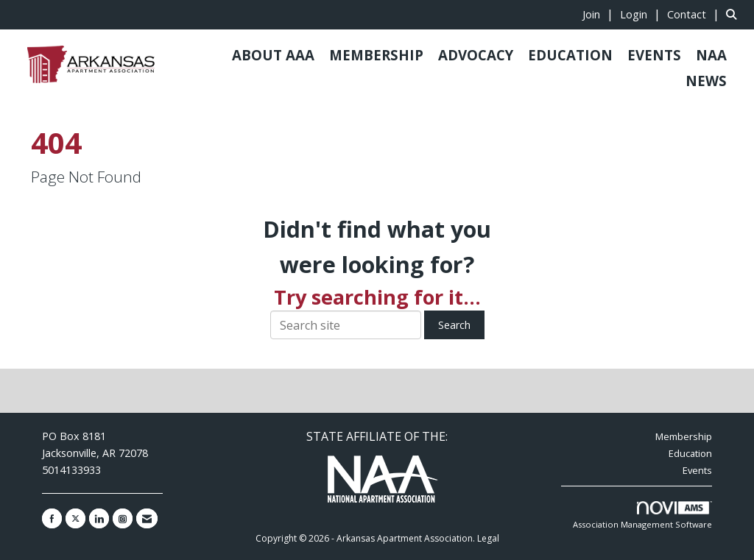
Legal (488, 538)
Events (697, 470)
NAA (711, 55)
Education (690, 453)
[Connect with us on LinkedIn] (99, 518)
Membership (684, 436)
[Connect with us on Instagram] (123, 518)
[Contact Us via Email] (147, 518)
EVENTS (654, 55)
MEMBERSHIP (376, 55)
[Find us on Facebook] (52, 518)
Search (454, 325)
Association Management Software (642, 515)
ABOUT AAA (273, 55)
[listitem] (600, 14)
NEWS (706, 81)
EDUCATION (570, 55)
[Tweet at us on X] (75, 518)
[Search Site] (734, 14)
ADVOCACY (476, 55)
